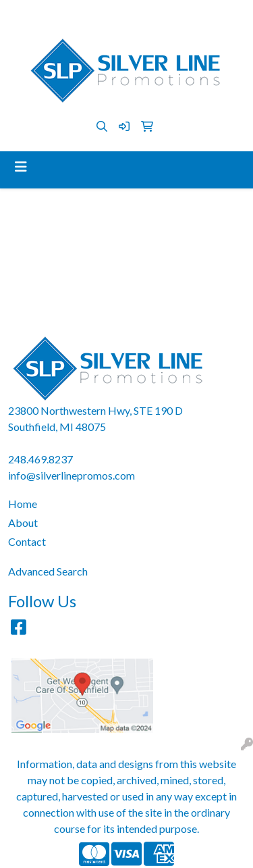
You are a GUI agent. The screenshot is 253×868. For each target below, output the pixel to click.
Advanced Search (48, 571)
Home (23, 504)
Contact (27, 541)
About (23, 522)
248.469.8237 (55, 15)
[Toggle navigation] (21, 167)
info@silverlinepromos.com (160, 15)
